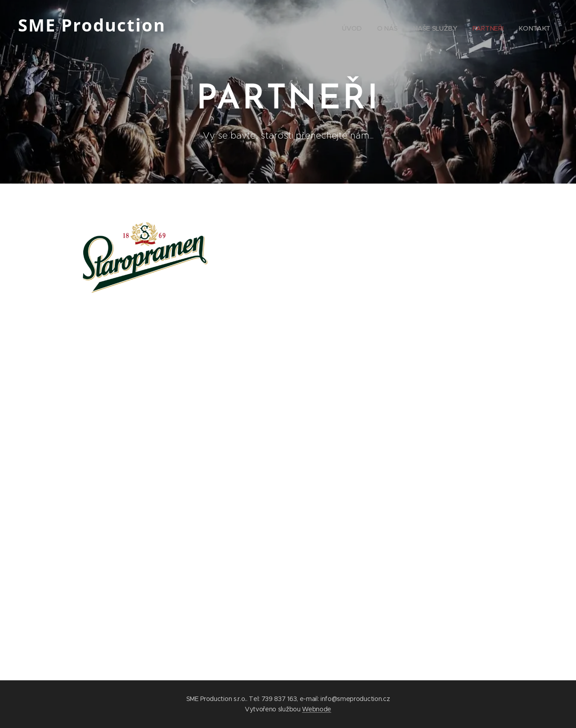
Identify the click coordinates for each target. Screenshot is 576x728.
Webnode (317, 710)
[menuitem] (489, 29)
